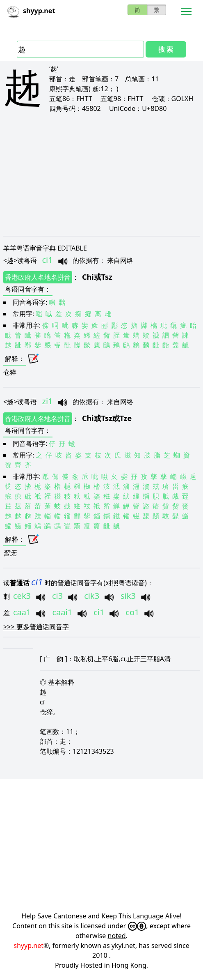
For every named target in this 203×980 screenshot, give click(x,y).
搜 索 (166, 49)
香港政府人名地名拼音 (38, 277)
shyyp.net (29, 945)
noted (117, 936)
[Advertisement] (101, 174)
